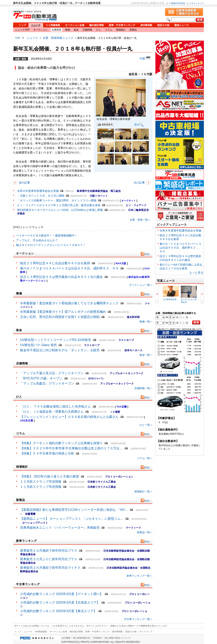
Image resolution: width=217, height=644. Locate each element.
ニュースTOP (22, 30)
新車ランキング (27, 541)
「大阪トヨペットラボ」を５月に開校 (41, 196)
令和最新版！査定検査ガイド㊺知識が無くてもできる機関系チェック (69, 303)
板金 (76, 30)
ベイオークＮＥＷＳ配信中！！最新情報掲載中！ (47, 235)
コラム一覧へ (145, 458)
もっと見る (196, 273)
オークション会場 (75, 25)
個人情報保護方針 (82, 638)
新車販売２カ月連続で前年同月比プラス (49, 551)
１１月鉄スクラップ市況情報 (41, 487)
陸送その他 (163, 25)
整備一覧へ (146, 322)
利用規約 (98, 638)
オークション (41, 30)
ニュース (36, 25)
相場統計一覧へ (143, 491)
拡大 (139, 125)
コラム (108, 30)
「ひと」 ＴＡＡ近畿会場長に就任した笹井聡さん (55, 406)
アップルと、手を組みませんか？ (37, 240)
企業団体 (56, 30)
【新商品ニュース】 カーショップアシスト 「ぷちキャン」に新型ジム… (72, 519)
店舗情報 (87, 30)
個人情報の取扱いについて (118, 638)
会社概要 (66, 638)
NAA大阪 (121, 263)
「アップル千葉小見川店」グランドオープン (52, 373)
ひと (99, 30)
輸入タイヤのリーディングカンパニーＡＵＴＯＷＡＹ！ (51, 245)
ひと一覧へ (146, 425)
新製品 (133, 30)
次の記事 (140, 183)
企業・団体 (21, 59)
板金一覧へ (146, 355)
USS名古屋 (27, 421)
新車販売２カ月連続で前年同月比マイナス (50, 568)
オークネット (129, 201)
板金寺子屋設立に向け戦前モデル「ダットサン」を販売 (60, 350)
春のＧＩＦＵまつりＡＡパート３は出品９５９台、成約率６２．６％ (69, 268)
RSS (145, 254)
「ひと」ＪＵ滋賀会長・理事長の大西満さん (52, 412)
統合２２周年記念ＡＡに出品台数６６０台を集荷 (55, 263)
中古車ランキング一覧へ (138, 619)
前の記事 (24, 183)
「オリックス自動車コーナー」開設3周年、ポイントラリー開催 (57, 200)
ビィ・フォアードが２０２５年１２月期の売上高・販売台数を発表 (59, 205)
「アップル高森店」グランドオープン (47, 383)
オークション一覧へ (141, 285)
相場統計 (121, 30)
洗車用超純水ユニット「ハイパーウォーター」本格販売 (60, 528)
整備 (68, 30)
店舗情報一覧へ (143, 388)
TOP (18, 38)
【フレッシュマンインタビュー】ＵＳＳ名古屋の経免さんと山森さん (69, 417)
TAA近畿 (122, 407)
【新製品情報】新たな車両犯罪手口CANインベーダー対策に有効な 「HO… (74, 510)
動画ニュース (182, 25)
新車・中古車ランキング (122, 25)
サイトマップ (196, 3)
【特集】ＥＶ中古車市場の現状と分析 (47, 453)
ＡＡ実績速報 (53, 25)
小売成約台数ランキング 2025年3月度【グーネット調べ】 (62, 594)
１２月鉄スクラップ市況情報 (41, 482)
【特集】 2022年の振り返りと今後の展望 (49, 476)
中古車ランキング (28, 584)
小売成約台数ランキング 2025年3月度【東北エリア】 (58, 611)
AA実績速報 (41, 632)
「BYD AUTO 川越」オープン (41, 378)
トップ (22, 25)
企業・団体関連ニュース (58, 38)
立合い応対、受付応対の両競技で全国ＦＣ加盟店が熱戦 (60, 317)
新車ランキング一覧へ (139, 576)
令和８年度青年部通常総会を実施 (38, 191)
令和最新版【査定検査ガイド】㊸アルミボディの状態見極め (63, 312)
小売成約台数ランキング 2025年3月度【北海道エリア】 (60, 602)
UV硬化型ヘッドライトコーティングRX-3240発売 (56, 340)
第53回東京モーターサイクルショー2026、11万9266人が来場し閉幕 (60, 210)
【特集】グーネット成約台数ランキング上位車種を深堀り (61, 443)
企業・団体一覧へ (140, 220)
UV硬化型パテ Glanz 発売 (38, 345)
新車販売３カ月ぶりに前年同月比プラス (49, 559)
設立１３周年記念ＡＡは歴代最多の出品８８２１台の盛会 (61, 277)
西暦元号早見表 (177, 3)
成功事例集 (146, 25)
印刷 (145, 58)
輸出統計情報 (97, 25)
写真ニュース (166, 281)
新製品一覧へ (145, 532)
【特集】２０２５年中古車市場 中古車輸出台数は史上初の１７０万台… (71, 448)
